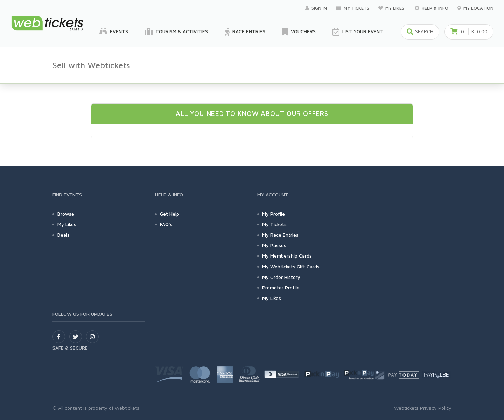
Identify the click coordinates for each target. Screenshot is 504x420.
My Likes (392, 8)
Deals (64, 235)
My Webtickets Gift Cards (291, 267)
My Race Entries (280, 235)
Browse (66, 214)
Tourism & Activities (176, 32)
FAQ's (166, 224)
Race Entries (245, 32)
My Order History (281, 277)
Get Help (170, 214)
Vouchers (299, 32)
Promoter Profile (281, 288)
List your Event (358, 32)
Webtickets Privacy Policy (423, 408)
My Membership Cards (287, 256)
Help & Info (432, 8)
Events (114, 32)
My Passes (274, 245)
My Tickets (353, 8)
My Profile (274, 214)
